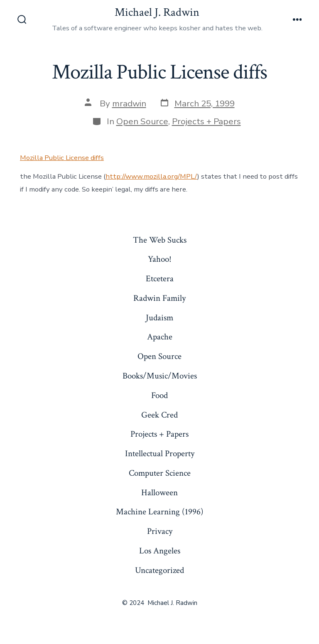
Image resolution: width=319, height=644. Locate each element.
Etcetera (160, 279)
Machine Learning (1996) (160, 512)
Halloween (159, 493)
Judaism (159, 318)
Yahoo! (160, 259)
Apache (160, 337)
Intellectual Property (160, 454)
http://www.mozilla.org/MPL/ (151, 176)
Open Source (142, 121)
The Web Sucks (160, 240)
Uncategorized (159, 570)
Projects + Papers (206, 121)
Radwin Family (159, 298)
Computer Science (160, 473)
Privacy (160, 531)
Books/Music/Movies (160, 376)
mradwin (129, 103)
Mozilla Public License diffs (62, 158)
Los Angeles (160, 551)
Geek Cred (159, 415)
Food (159, 395)
